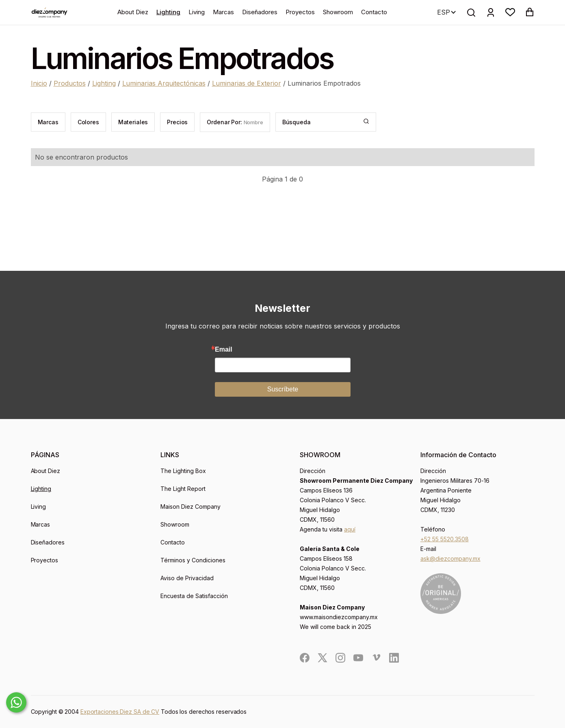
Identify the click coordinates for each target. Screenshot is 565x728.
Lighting (168, 12)
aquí (350, 529)
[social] (305, 658)
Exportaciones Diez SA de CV (120, 712)
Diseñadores (260, 12)
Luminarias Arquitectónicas (164, 83)
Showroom (338, 12)
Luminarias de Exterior (247, 83)
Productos (70, 83)
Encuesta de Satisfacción (194, 596)
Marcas (223, 12)
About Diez (133, 12)
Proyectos (300, 12)
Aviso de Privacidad (187, 578)
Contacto (374, 12)
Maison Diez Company (190, 507)
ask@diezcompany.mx (450, 558)
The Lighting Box (183, 471)
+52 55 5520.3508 (445, 539)
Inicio (39, 83)
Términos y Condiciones (193, 560)
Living (197, 12)
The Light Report (183, 489)
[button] (510, 12)
